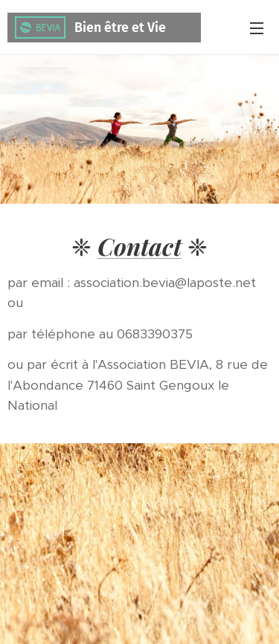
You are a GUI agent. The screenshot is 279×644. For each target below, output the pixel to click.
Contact (139, 246)
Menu (257, 28)
